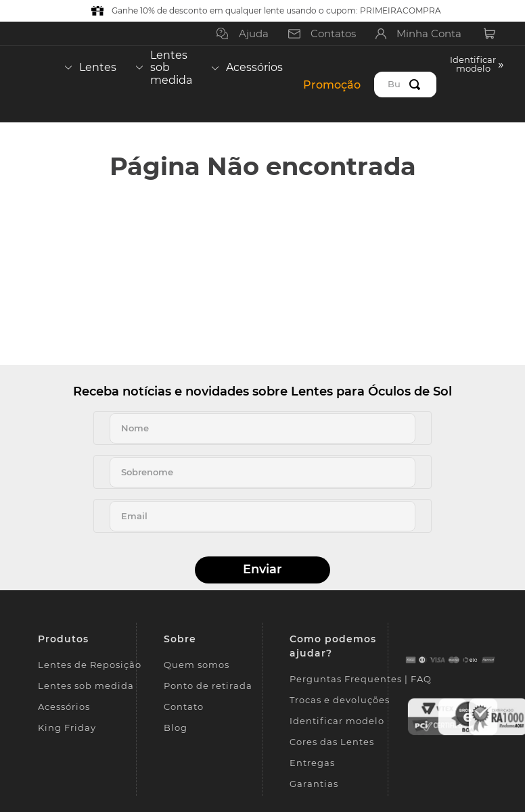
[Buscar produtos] (417, 85)
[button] (477, 84)
